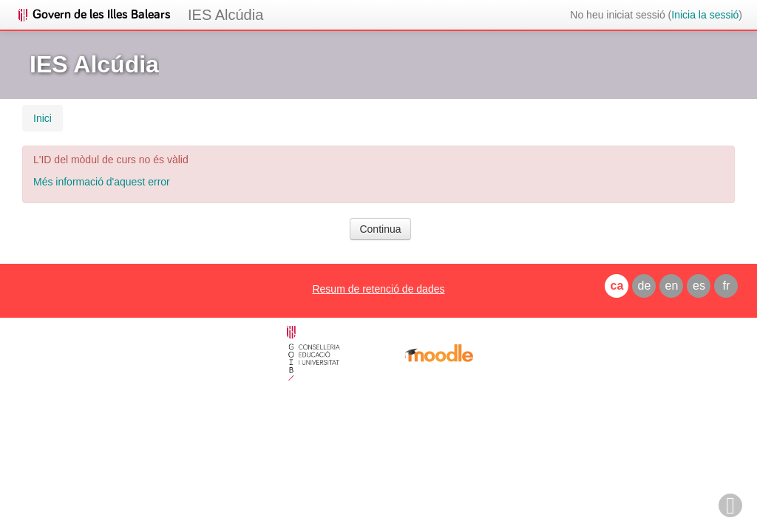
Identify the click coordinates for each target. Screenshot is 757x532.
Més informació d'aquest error (102, 182)
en (672, 286)
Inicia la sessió (705, 15)
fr (727, 286)
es (699, 286)
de (645, 286)
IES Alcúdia (225, 15)
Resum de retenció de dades (378, 289)
